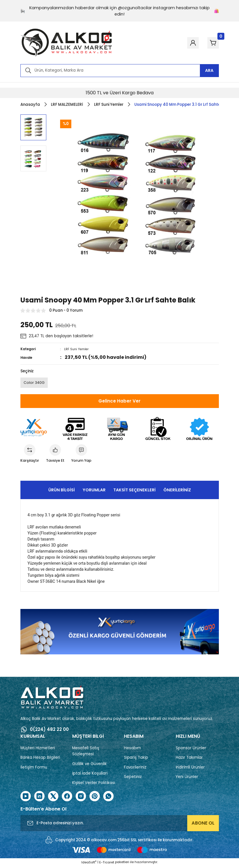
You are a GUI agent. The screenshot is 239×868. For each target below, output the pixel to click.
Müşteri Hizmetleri (38, 750)
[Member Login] (186, 43)
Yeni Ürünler (187, 778)
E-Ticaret (107, 864)
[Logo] (66, 43)
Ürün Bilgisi (62, 492)
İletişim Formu (34, 769)
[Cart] (211, 43)
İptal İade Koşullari (90, 775)
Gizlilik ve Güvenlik (89, 766)
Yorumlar (94, 492)
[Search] (120, 71)
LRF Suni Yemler (77, 349)
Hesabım (132, 750)
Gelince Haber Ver (119, 402)
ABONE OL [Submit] (203, 825)
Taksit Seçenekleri (134, 492)
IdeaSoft (89, 864)
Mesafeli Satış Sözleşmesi (86, 753)
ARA (209, 70)
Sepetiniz (133, 778)
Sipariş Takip (136, 759)
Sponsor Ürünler (191, 750)
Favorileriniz (135, 769)
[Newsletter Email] (120, 825)
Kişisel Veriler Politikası (94, 785)
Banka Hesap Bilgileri (40, 759)
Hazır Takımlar (189, 759)
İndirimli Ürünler (190, 769)
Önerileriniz (177, 492)
